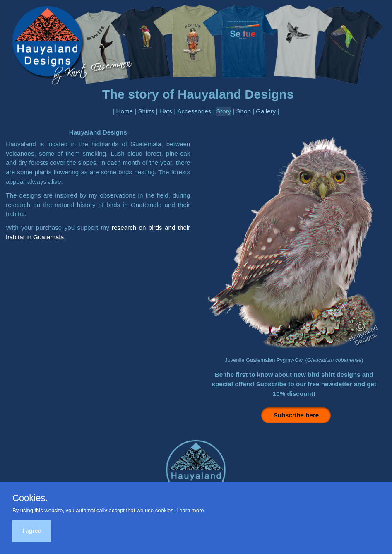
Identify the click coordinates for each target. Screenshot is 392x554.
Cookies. (30, 498)
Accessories (194, 111)
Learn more (190, 510)
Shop (243, 111)
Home (125, 111)
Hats (166, 111)
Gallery (266, 111)
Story (224, 111)
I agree (32, 531)
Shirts (146, 111)
